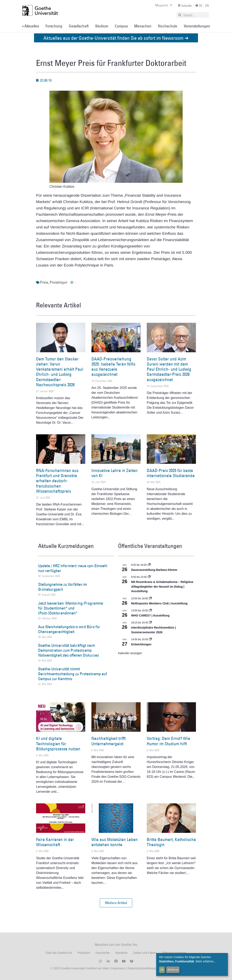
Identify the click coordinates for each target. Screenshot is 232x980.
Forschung (54, 26)
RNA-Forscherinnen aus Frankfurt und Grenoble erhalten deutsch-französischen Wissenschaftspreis (57, 481)
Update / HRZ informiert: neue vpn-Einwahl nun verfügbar (73, 568)
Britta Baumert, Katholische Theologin (171, 842)
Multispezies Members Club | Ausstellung (159, 603)
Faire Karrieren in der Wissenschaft (55, 842)
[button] (116, 903)
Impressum (118, 968)
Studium (102, 26)
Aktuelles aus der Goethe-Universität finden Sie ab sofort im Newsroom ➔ (116, 38)
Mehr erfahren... (206, 961)
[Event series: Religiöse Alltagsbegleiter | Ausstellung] (149, 577)
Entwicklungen (141, 644)
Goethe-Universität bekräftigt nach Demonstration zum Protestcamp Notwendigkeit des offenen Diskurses (69, 650)
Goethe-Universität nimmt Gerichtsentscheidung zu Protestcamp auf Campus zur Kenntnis (73, 674)
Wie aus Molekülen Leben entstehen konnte (115, 842)
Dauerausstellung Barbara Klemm (154, 570)
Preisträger (58, 282)
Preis (44, 282)
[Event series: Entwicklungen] (150, 639)
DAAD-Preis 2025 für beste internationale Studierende (171, 473)
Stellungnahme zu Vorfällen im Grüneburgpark (63, 587)
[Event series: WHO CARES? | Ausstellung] (150, 611)
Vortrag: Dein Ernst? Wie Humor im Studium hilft (168, 741)
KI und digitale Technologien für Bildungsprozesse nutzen (58, 743)
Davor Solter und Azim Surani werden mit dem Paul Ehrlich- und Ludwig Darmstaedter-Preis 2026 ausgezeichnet (169, 369)
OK (162, 970)
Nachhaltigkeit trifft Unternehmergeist (109, 741)
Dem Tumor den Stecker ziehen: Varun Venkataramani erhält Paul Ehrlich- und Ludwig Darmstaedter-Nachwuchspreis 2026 (60, 372)
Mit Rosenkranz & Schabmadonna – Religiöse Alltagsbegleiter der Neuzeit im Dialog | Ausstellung (162, 587)
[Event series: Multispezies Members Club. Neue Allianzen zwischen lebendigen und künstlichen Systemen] (150, 598)
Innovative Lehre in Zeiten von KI (114, 473)
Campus (121, 26)
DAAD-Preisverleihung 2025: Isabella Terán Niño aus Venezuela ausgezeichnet (113, 367)
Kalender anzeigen (130, 653)
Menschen (143, 26)
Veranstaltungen (197, 26)
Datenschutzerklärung (142, 968)
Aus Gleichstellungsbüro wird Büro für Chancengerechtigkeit (69, 629)
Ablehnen (173, 970)
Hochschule (168, 26)
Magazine (164, 5)
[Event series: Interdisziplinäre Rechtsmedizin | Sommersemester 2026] (150, 623)
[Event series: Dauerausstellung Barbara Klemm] (149, 565)
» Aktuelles (30, 26)
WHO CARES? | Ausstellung (150, 615)
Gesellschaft (79, 26)
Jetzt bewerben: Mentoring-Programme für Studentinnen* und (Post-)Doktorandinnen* (71, 608)
